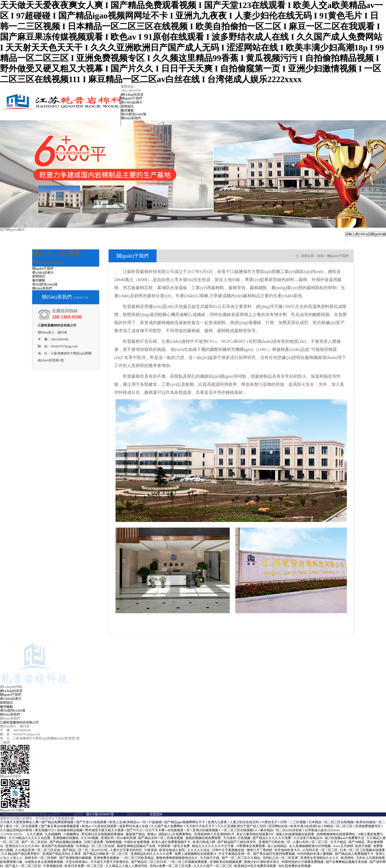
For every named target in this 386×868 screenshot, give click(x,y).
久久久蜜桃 (35, 834)
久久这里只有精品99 (308, 838)
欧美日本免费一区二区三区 (84, 866)
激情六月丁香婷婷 (260, 850)
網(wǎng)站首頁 (132, 95)
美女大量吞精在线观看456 (255, 834)
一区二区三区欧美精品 (138, 858)
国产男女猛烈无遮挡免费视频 (274, 854)
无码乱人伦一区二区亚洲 (281, 858)
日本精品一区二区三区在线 (96, 846)
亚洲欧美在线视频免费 (226, 862)
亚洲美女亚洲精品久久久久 (320, 858)
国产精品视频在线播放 (66, 842)
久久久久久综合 (199, 850)
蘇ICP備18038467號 (100, 814)
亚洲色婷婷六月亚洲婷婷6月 (215, 834)
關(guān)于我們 (131, 98)
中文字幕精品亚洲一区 (235, 854)
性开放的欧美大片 (288, 850)
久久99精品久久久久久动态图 (30, 838)
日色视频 (244, 838)
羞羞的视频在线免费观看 (204, 838)
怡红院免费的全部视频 (295, 866)
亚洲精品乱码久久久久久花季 (152, 854)
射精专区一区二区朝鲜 (41, 858)
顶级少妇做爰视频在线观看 (295, 834)
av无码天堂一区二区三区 (320, 850)
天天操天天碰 (210, 858)
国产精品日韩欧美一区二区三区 (106, 854)
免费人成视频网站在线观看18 (196, 854)
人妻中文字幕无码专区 (126, 850)
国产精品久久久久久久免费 (272, 838)
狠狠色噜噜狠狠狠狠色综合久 (177, 858)
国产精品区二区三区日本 (149, 862)
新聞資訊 (127, 106)
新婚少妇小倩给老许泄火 (262, 862)
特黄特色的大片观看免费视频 (303, 862)
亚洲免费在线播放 (107, 858)
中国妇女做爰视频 (137, 842)
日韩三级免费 (94, 842)
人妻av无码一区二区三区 (311, 842)
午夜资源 (151, 850)
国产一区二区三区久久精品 (241, 858)
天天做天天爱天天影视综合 (110, 862)
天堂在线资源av (77, 862)
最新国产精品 (136, 834)
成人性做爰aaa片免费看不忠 (345, 838)
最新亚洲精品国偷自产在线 (137, 846)
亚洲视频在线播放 (66, 838)
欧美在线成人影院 (172, 850)
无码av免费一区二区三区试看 (171, 866)
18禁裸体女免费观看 (251, 846)
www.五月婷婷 (343, 846)
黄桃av (152, 834)
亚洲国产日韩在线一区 (275, 842)
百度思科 (156, 814)
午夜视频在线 (53, 866)
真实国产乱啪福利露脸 (58, 846)
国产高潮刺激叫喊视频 (76, 858)
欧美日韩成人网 (204, 842)
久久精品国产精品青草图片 (21, 854)
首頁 (320, 256)
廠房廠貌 (127, 110)
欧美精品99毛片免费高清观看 (256, 866)
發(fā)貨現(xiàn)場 (133, 114)
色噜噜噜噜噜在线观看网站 (336, 834)
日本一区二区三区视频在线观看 (362, 850)
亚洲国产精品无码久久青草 (62, 854)
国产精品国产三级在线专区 (237, 842)
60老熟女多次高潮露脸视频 (44, 862)
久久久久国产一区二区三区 (213, 866)
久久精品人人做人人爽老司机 (127, 866)
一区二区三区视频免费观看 (188, 862)
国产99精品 (357, 842)
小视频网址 (72, 834)
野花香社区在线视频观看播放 (103, 834)
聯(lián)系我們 (131, 118)
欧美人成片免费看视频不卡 (171, 842)
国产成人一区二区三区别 (23, 866)
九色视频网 (53, 834)
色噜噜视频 (114, 842)
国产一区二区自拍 (35, 842)
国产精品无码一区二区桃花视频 (161, 838)
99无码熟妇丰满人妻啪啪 (315, 854)
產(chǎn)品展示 (132, 102)
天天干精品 (339, 842)
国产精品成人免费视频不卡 (355, 854)
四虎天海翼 (363, 846)
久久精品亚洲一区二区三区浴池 (38, 850)
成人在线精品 (277, 846)
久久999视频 (90, 838)
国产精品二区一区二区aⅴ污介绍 (85, 850)
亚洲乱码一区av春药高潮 (119, 838)
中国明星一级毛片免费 (174, 846)
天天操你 (229, 838)
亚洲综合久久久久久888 (23, 846)
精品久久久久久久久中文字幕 (213, 846)
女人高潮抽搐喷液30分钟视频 (310, 846)
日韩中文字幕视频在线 (229, 850)
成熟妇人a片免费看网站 (175, 834)
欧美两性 (348, 858)
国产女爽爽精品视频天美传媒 (347, 862)
